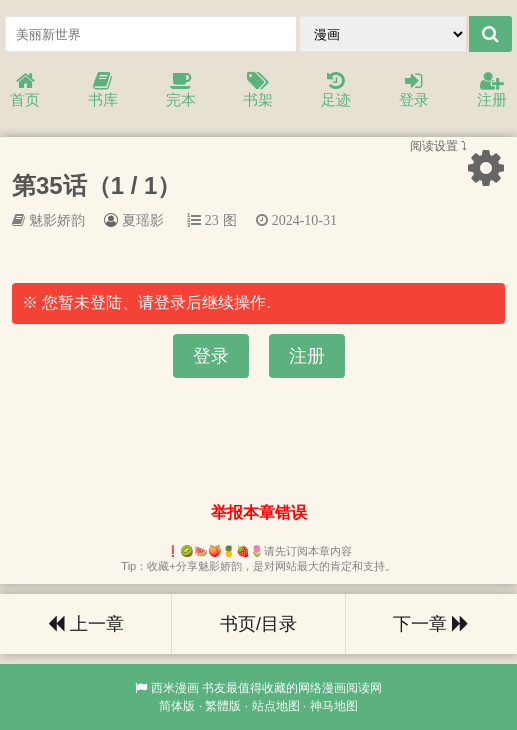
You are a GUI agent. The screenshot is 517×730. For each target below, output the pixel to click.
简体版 (177, 706)
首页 (25, 90)
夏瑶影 (143, 220)
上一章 (86, 624)
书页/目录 (258, 624)
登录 (414, 90)
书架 (258, 90)
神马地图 (334, 706)
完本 (181, 90)
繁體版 (223, 706)
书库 (103, 90)
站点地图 (276, 706)
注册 (492, 90)
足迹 (336, 90)
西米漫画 (175, 688)
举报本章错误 (259, 512)
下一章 (431, 624)
